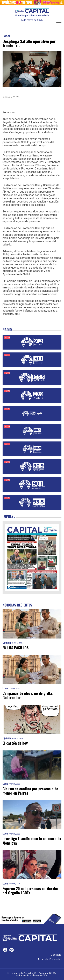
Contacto (56, 955)
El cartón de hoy (15, 743)
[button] (59, 22)
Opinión (7, 643)
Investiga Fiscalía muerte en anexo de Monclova (32, 841)
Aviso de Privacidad (49, 959)
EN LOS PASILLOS (16, 648)
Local (6, 36)
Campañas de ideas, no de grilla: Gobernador (28, 695)
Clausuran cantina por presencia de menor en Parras (30, 791)
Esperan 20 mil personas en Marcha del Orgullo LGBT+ (30, 891)
